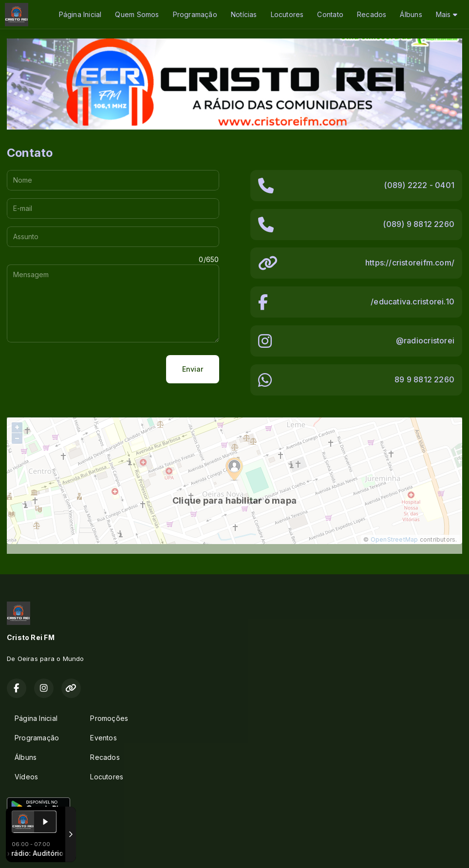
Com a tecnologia (41, 850)
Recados (372, 14)
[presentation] (81, 369)
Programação (195, 14)
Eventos (103, 738)
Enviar (193, 369)
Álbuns (411, 14)
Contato (330, 14)
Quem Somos (137, 14)
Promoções (109, 718)
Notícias (244, 14)
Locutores (287, 14)
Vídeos (26, 777)
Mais (447, 14)
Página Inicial (80, 14)
